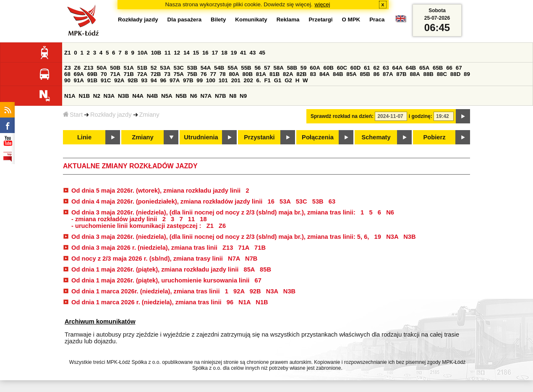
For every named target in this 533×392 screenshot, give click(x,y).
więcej (323, 4)
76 (204, 74)
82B (301, 74)
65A (424, 68)
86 (377, 74)
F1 (267, 80)
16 (205, 53)
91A (79, 80)
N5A (167, 96)
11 (168, 53)
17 (215, 53)
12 (177, 53)
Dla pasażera (185, 20)
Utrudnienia (201, 137)
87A (388, 74)
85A (351, 74)
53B (192, 68)
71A (115, 74)
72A (142, 74)
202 (248, 80)
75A (179, 74)
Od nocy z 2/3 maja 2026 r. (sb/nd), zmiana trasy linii (148, 259)
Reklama (288, 20)
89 (467, 74)
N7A (206, 96)
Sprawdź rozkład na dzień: (342, 116)
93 (144, 80)
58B (292, 68)
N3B (124, 96)
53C (179, 68)
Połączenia (318, 137)
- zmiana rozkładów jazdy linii (115, 219)
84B (338, 74)
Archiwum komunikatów (100, 321)
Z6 (77, 68)
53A (165, 68)
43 (253, 53)
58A (279, 68)
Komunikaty (251, 20)
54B (219, 68)
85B (365, 74)
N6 (194, 96)
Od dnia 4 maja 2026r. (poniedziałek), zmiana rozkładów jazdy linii (168, 201)
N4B (153, 96)
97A (175, 80)
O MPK (351, 20)
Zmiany (149, 115)
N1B (84, 96)
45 (262, 53)
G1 (278, 80)
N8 (233, 96)
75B (192, 74)
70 (104, 74)
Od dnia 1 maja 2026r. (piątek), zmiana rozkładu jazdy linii (156, 269)
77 (213, 74)
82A (288, 74)
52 (154, 68)
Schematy (376, 137)
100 (211, 80)
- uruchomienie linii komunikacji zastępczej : (137, 226)
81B (274, 74)
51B (142, 68)
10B (156, 53)
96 (163, 80)
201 (236, 80)
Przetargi (320, 20)
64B (411, 68)
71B (129, 74)
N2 (97, 96)
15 (196, 53)
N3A (109, 96)
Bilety (218, 20)
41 (243, 53)
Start (73, 115)
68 (67, 74)
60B (329, 68)
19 (234, 53)
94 (154, 80)
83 (313, 74)
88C (442, 74)
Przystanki (259, 137)
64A (397, 68)
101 (223, 80)
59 (304, 68)
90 (67, 80)
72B (156, 74)
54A (206, 68)
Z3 (68, 68)
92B (133, 80)
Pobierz (435, 137)
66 (449, 68)
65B (438, 68)
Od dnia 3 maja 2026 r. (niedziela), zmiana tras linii (145, 248)
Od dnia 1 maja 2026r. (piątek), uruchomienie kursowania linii (161, 280)
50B (115, 68)
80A (234, 74)
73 (167, 74)
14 (187, 53)
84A (324, 74)
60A (315, 68)
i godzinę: (421, 116)
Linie (84, 137)
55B (246, 68)
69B (92, 74)
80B (248, 74)
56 (257, 68)
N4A (138, 96)
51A (129, 68)
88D (455, 74)
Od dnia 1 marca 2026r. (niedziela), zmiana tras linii (146, 291)
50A (102, 68)
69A (79, 74)
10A (143, 53)
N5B (181, 96)
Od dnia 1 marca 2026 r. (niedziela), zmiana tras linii (146, 302)
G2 (288, 80)
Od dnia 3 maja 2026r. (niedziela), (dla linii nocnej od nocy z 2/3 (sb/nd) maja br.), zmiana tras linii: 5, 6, (221, 237)
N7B (221, 96)
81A (261, 74)
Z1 (68, 53)
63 (386, 68)
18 (224, 53)
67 (459, 68)
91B (92, 80)
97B (188, 80)
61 (367, 68)
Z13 (89, 68)
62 (377, 68)
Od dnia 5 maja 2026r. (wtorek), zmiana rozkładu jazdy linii (157, 191)
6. (259, 80)
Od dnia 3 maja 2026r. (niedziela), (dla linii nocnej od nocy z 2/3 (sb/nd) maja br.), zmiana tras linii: (214, 212)
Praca (377, 20)
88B (428, 74)
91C (106, 80)
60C (342, 68)
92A (119, 80)
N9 (243, 96)
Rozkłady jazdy (111, 115)
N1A (70, 96)
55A (233, 68)
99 (200, 80)
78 (223, 74)
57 (267, 68)
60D (355, 68)
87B (401, 74)
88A (415, 74)
